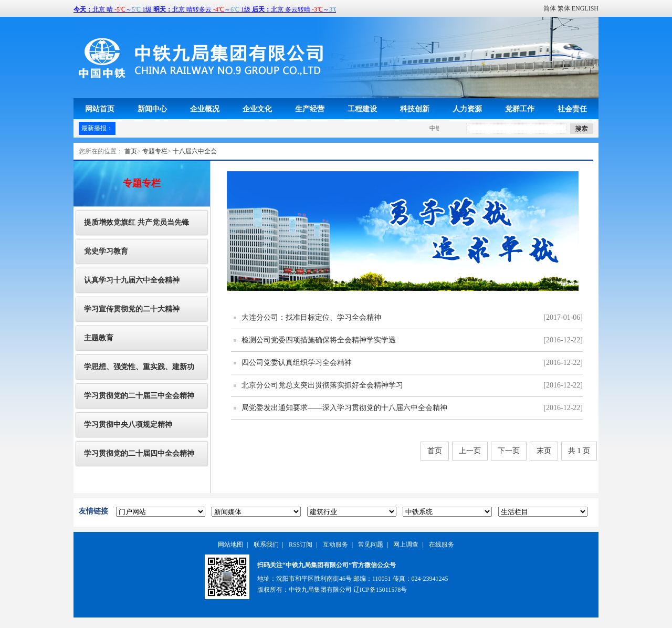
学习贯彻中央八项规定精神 (128, 425)
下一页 (509, 451)
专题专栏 (155, 151)
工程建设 (362, 109)
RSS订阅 (301, 545)
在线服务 (442, 545)
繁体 (564, 8)
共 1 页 (579, 451)
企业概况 (205, 109)
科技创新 (415, 109)
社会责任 (572, 109)
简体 (550, 8)
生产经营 (310, 109)
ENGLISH (585, 8)
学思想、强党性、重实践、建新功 (139, 367)
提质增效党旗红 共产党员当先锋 (136, 222)
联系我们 (266, 545)
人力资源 (467, 109)
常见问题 (371, 545)
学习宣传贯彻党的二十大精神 (132, 309)
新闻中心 (152, 109)
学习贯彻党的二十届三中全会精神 (139, 396)
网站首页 (100, 109)
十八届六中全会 (195, 151)
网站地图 (230, 545)
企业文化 (257, 109)
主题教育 (99, 338)
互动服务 (335, 545)
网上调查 (406, 545)
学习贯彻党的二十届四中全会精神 (139, 453)
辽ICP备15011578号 (380, 590)
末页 (544, 451)
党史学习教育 (106, 251)
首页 (131, 151)
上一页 (470, 451)
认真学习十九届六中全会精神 (132, 280)
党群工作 (520, 109)
